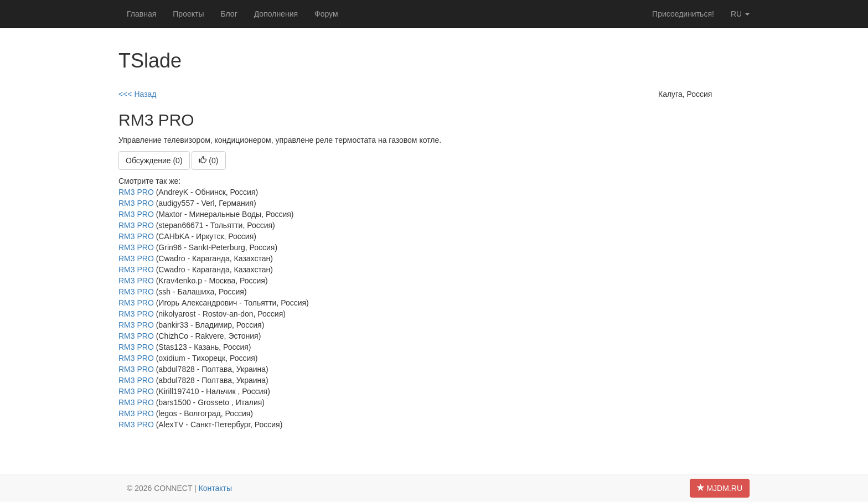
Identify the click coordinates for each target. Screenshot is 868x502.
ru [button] (740, 14)
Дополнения (276, 14)
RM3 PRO (136, 192)
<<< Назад (138, 94)
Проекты (188, 14)
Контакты (215, 488)
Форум (326, 14)
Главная (141, 14)
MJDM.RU (720, 488)
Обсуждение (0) (154, 161)
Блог (229, 14)
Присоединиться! (683, 14)
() (208, 161)
